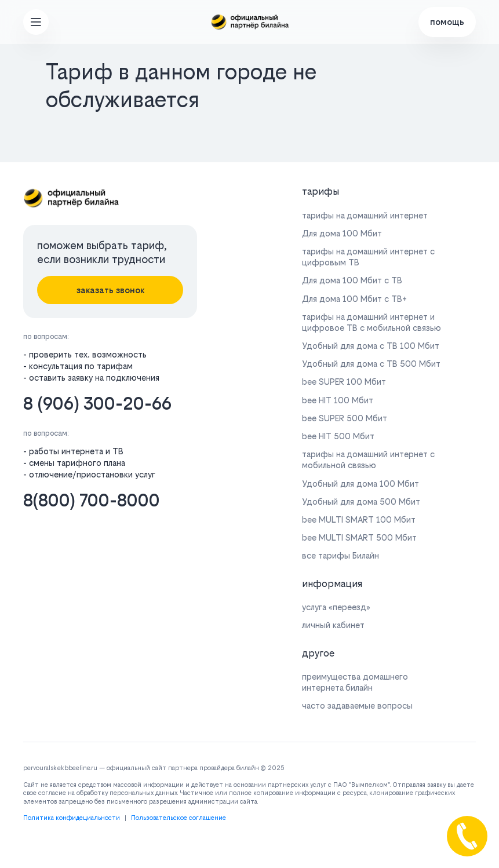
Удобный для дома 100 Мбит (360, 484)
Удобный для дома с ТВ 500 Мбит (371, 364)
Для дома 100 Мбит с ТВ (352, 280)
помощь (447, 22)
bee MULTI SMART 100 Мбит (359, 519)
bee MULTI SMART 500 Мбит (359, 537)
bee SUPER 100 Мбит (344, 382)
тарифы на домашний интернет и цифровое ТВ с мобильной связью (371, 322)
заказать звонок (110, 290)
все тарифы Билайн (340, 555)
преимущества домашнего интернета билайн (355, 682)
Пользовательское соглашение (179, 818)
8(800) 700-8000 (92, 500)
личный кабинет (333, 625)
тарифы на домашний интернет (365, 215)
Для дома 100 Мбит (342, 233)
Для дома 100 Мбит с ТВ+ (354, 299)
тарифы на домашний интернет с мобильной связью (368, 459)
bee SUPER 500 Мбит (345, 418)
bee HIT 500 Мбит (338, 436)
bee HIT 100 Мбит (338, 400)
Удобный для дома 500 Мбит (361, 502)
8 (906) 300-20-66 (97, 404)
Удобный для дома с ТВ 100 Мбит (371, 346)
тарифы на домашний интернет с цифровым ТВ (368, 257)
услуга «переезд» (336, 607)
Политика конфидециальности (72, 818)
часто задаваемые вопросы (357, 705)
